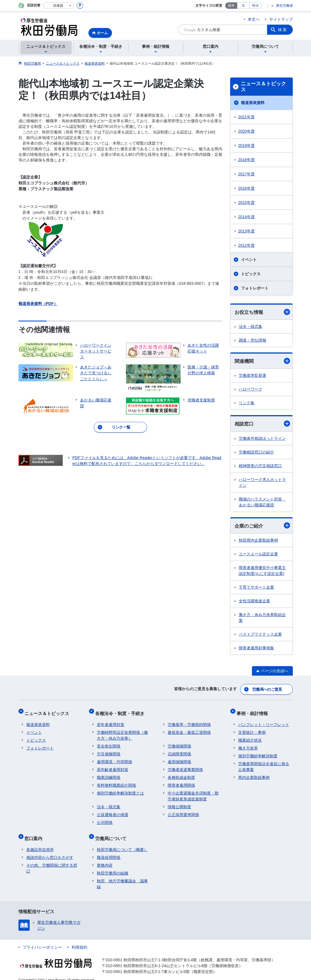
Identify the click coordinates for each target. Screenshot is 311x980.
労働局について (113, 833)
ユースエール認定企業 (258, 555)
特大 (256, 6)
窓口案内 (35, 833)
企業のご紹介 (262, 527)
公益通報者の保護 (113, 811)
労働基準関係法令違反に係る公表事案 (264, 763)
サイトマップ (281, 19)
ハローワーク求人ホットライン (262, 483)
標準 (231, 6)
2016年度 (246, 188)
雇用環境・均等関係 (114, 758)
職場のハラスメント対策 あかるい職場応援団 (262, 503)
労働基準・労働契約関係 (189, 721)
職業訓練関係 (109, 774)
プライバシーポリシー (42, 940)
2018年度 (246, 160)
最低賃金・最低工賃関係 (189, 729)
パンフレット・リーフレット (264, 721)
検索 (283, 30)
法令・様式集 (251, 327)
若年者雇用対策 (111, 721)
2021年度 (246, 117)
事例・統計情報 (254, 712)
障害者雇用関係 (181, 782)
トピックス (251, 274)
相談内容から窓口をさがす (50, 850)
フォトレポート (255, 288)
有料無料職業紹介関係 (116, 782)
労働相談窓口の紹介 (256, 453)
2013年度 (246, 231)
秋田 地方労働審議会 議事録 (122, 877)
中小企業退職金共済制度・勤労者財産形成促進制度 (193, 792)
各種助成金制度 (181, 774)
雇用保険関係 (179, 758)
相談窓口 (262, 425)
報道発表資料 (253, 103)
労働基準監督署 (252, 376)
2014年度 (246, 217)
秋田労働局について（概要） (122, 842)
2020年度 (246, 131)
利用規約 (79, 940)
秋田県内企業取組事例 (258, 542)
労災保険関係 (109, 750)
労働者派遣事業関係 (185, 766)
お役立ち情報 (262, 312)
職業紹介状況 (250, 737)
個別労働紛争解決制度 (258, 752)
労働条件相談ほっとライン (262, 439)
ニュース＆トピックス (263, 87)
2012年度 (246, 245)
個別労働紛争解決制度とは (120, 789)
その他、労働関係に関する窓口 (52, 861)
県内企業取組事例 (254, 774)
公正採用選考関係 (183, 811)
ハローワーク (251, 390)
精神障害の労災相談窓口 (260, 467)
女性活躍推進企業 (254, 602)
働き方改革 (248, 744)
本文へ (254, 19)
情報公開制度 (179, 803)
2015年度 (246, 203)
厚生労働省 (284, 6)
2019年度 (246, 145)
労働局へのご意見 (267, 690)
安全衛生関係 (109, 742)
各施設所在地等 (40, 842)
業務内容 (105, 858)
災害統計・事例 (252, 729)
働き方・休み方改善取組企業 (262, 619)
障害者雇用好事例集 (256, 649)
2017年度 (246, 174)
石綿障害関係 (179, 750)
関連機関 (262, 362)
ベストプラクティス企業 (260, 636)
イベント (249, 260)
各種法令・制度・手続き (121, 712)
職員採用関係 (109, 850)
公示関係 (105, 819)
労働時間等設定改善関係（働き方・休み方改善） (122, 732)
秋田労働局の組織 (113, 866)
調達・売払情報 (252, 340)
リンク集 (247, 404)
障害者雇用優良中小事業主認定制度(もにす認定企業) (262, 572)
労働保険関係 (179, 742)
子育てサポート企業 (256, 589)
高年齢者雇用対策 (113, 766)
